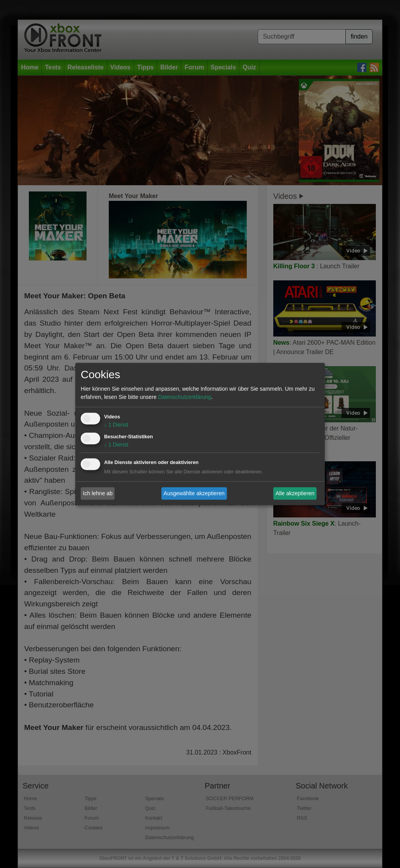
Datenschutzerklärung (184, 397)
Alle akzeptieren (295, 493)
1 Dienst (116, 425)
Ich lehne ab (98, 493)
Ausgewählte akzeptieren (194, 493)
